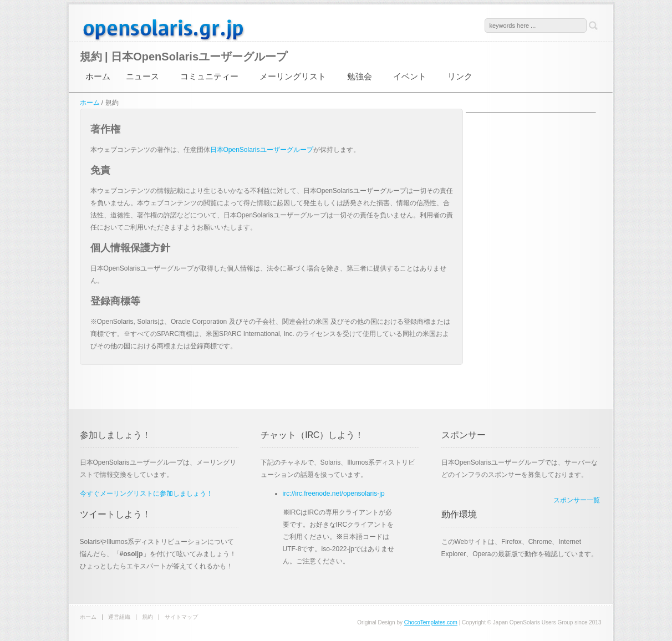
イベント (410, 77)
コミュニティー (209, 77)
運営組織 (119, 617)
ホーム (98, 77)
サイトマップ (181, 617)
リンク (460, 77)
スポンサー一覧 (577, 500)
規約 (147, 617)
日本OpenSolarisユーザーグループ (164, 29)
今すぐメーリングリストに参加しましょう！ (146, 494)
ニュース (142, 77)
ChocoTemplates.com (431, 622)
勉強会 (360, 77)
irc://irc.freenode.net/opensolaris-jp (334, 494)
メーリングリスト (293, 77)
